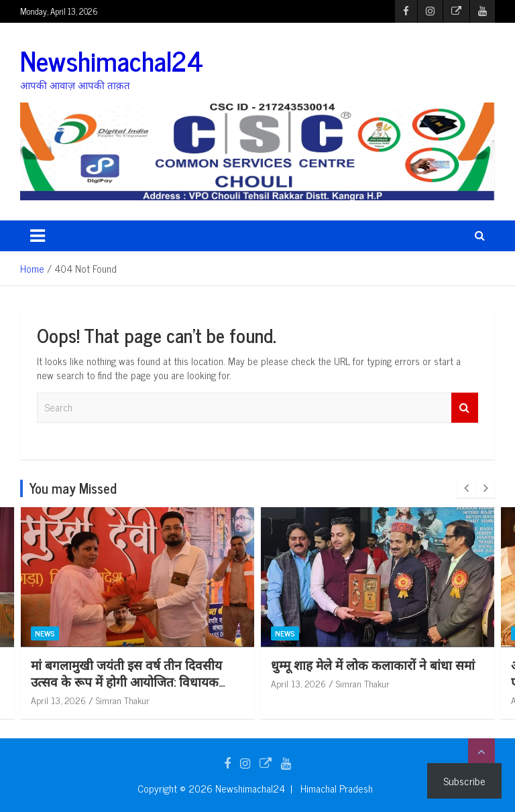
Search (465, 408)
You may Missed (73, 488)
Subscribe (464, 781)
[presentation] (466, 488)
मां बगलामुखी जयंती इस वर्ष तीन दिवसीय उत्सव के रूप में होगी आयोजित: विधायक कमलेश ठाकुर (366, 681)
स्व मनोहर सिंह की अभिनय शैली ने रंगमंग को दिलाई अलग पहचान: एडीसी (134, 673)
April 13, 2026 (58, 700)
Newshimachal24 (112, 60)
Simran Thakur (123, 700)
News (45, 633)
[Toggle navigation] (38, 236)
